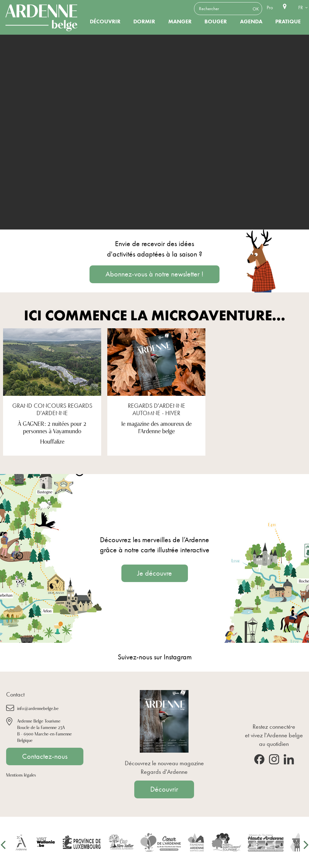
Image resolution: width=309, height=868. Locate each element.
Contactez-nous (45, 756)
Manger (180, 21)
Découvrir (105, 21)
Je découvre (155, 573)
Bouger (216, 21)
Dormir (144, 21)
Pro (270, 8)
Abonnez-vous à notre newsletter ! (154, 274)
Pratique (288, 21)
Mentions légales (21, 775)
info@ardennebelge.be (38, 708)
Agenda (251, 21)
